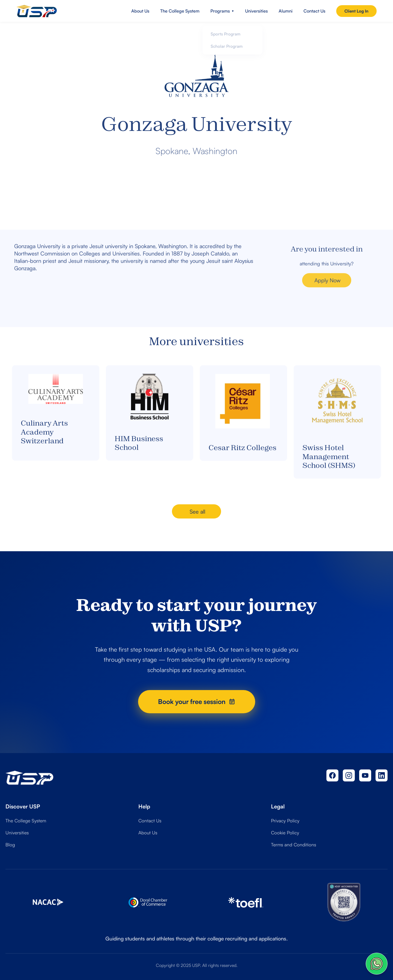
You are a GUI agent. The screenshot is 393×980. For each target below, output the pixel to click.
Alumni (286, 11)
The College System (180, 11)
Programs (222, 11)
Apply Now (327, 287)
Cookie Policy (285, 833)
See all (197, 512)
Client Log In (356, 11)
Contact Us (314, 11)
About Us (140, 11)
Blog (10, 845)
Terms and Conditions (294, 845)
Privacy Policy (285, 821)
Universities (256, 11)
